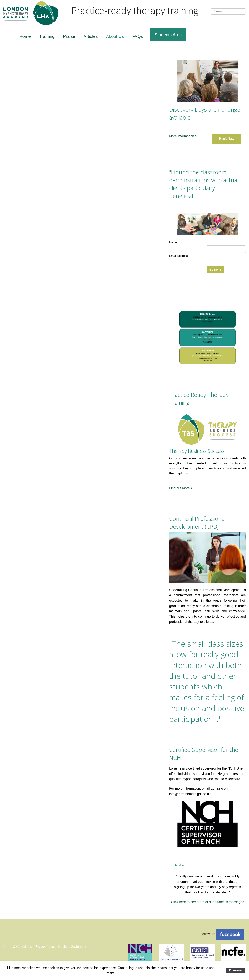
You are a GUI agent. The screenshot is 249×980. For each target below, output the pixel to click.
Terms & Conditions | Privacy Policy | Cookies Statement (45, 947)
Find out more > (181, 488)
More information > (183, 136)
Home (25, 36)
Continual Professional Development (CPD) (197, 523)
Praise (69, 36)
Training (47, 36)
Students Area (168, 35)
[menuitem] (25, 36)
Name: (173, 242)
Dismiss (235, 970)
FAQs (138, 36)
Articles (90, 36)
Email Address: (179, 256)
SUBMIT (215, 269)
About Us (115, 36)
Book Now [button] (227, 139)
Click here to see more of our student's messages (207, 902)
